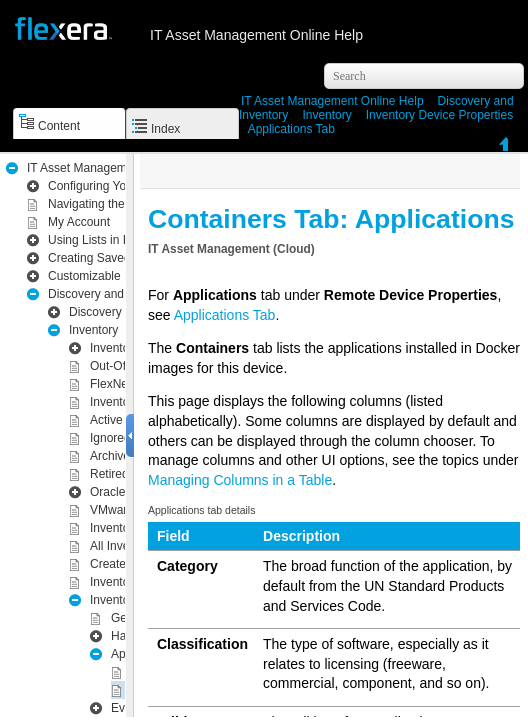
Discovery (95, 312)
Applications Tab (291, 129)
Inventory (326, 115)
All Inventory (123, 546)
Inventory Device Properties (439, 115)
